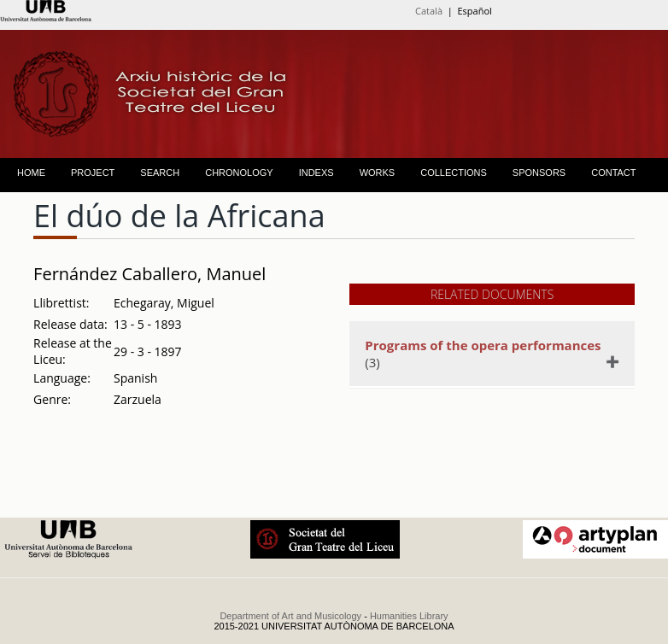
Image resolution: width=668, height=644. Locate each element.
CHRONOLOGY (239, 173)
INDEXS (316, 173)
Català (429, 11)
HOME (31, 173)
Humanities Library (409, 616)
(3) (484, 354)
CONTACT (613, 173)
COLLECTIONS (454, 173)
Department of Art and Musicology (290, 616)
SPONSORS (539, 173)
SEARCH (160, 173)
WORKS (378, 173)
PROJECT (93, 173)
